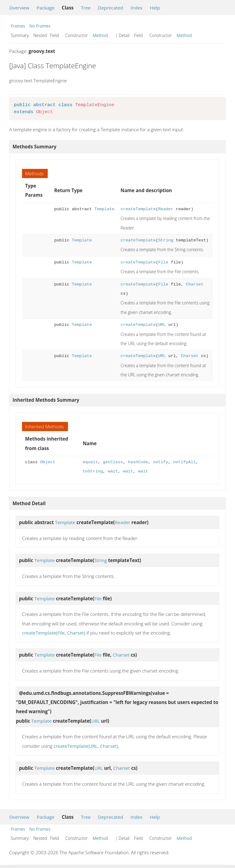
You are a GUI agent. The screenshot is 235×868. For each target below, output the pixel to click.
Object (48, 462)
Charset (194, 284)
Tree (86, 8)
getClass (113, 462)
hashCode (138, 462)
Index (136, 8)
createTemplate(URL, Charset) (86, 746)
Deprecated (111, 8)
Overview (19, 8)
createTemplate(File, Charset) (54, 633)
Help (155, 8)
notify (160, 462)
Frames (18, 26)
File (163, 262)
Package (46, 8)
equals (90, 462)
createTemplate (138, 209)
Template (104, 209)
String (166, 240)
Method (100, 35)
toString (93, 471)
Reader (166, 209)
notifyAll (185, 462)
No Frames (40, 26)
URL (162, 325)
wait (113, 471)
